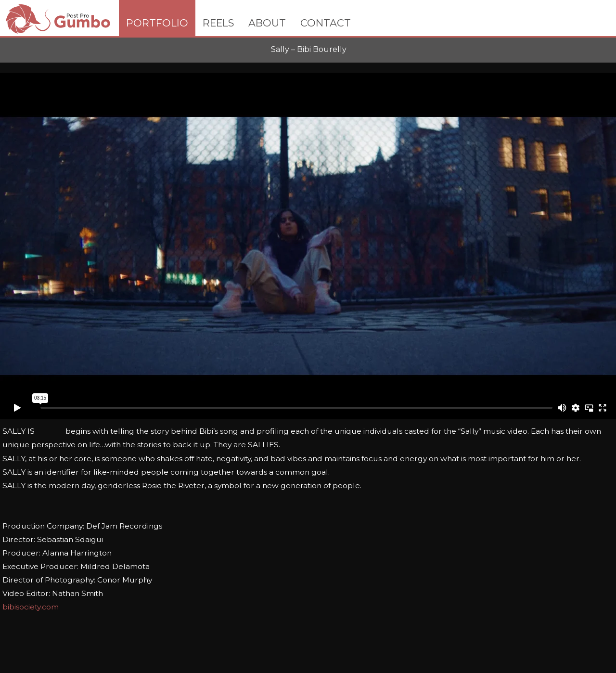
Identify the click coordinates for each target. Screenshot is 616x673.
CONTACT (326, 23)
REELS (218, 23)
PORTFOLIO (157, 23)
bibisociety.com (31, 607)
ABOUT (267, 23)
